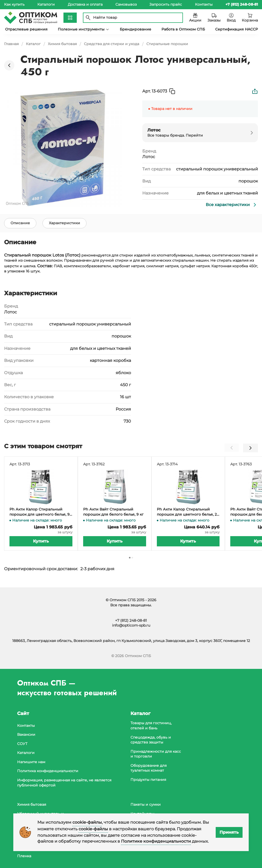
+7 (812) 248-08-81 (131, 620)
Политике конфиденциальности (156, 841)
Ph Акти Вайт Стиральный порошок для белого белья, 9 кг (113, 513)
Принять (229, 832)
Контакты (204, 4)
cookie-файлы (87, 822)
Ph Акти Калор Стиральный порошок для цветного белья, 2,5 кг (188, 513)
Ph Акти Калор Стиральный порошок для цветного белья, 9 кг (40, 513)
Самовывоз (126, 4)
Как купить (14, 4)
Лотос (149, 157)
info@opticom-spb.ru (131, 625)
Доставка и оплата (85, 4)
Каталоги (46, 4)
